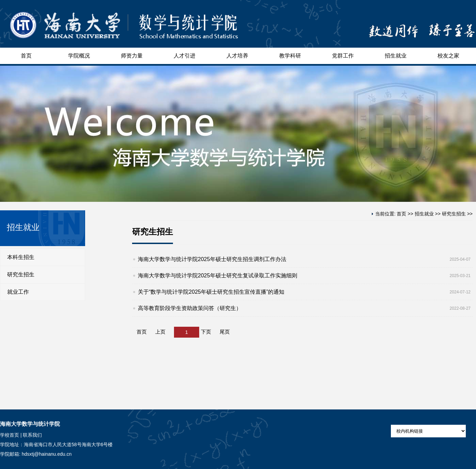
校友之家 (448, 56)
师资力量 (132, 56)
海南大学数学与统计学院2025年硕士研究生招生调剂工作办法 (212, 259)
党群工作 (343, 56)
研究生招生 (21, 274)
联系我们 (32, 435)
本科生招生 (21, 257)
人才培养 (237, 56)
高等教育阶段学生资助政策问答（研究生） (190, 308)
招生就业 (396, 56)
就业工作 (18, 292)
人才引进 (185, 56)
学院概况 (79, 56)
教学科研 (290, 56)
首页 (26, 56)
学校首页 (10, 435)
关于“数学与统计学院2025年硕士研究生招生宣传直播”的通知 (211, 292)
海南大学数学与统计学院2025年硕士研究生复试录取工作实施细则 (218, 276)
